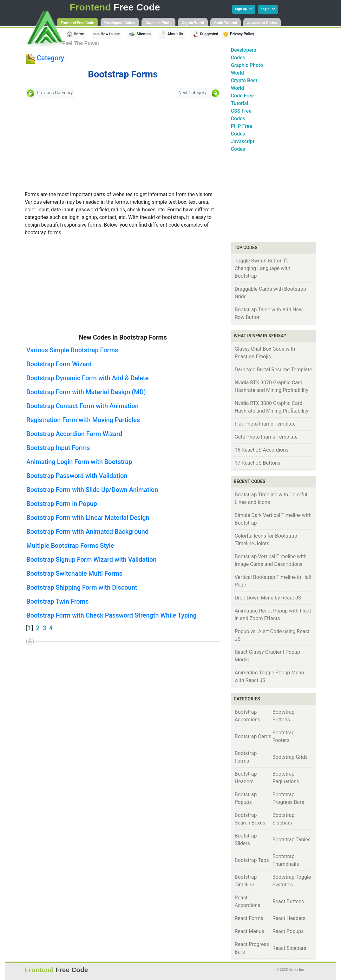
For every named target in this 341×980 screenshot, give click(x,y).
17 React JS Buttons (258, 463)
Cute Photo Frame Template (266, 437)
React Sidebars (289, 948)
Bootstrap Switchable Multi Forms (74, 573)
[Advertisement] (70, 145)
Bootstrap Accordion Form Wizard (74, 434)
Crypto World (193, 23)
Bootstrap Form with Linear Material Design (88, 518)
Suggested (205, 34)
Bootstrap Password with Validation (77, 476)
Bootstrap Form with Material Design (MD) (86, 392)
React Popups (288, 931)
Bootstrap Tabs (252, 860)
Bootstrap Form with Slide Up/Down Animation (92, 490)
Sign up (244, 9)
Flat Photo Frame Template (265, 424)
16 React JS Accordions (262, 450)
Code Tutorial (226, 23)
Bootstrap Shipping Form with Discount (82, 587)
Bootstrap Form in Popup (62, 504)
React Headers (289, 918)
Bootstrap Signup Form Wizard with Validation (91, 560)
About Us (172, 34)
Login (268, 9)
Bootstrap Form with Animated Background (87, 532)
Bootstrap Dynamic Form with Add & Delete (87, 378)
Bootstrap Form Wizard (59, 364)
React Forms (249, 918)
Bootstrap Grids (290, 757)
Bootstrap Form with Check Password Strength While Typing (111, 615)
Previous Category (49, 93)
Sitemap (140, 34)
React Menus (249, 931)
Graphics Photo (158, 23)
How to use (106, 34)
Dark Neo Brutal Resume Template (273, 370)
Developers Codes (120, 23)
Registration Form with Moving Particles (83, 420)
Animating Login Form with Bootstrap (79, 462)
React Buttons (288, 901)
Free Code (115, 7)
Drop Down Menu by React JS (268, 598)
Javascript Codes (262, 23)
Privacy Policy (238, 34)
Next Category (199, 93)
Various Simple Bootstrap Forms (72, 350)
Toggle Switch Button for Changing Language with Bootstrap (263, 268)
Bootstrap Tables (292, 840)
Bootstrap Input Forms (58, 448)
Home (75, 34)
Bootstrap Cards (253, 736)
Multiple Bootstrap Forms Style (70, 546)
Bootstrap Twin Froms (58, 601)
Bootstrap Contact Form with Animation (82, 406)
